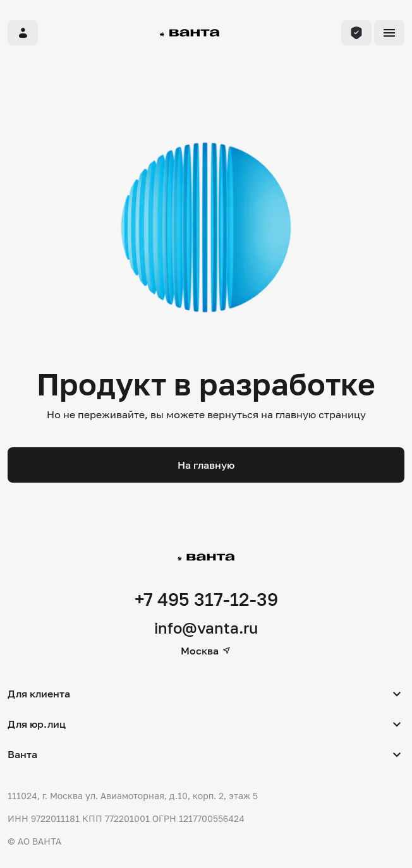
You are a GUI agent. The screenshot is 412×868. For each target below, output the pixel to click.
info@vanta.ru (206, 628)
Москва (206, 651)
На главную (206, 465)
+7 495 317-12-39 (206, 599)
